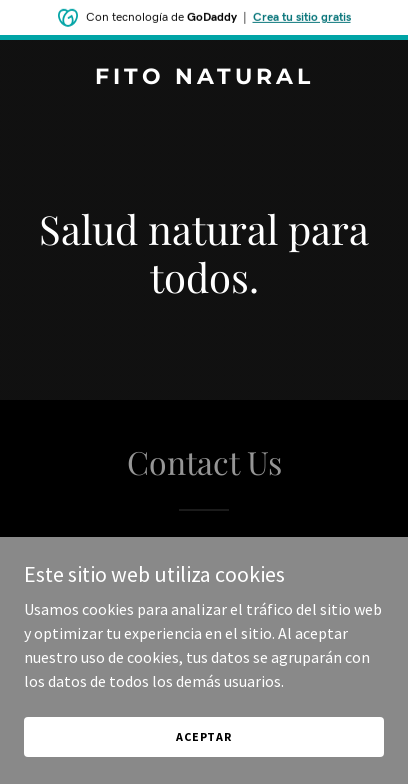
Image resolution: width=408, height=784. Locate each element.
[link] (204, 78)
